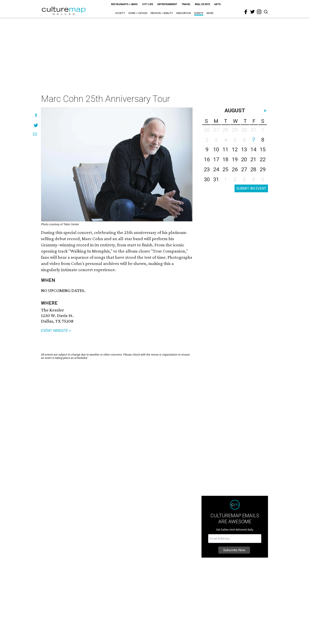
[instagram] (259, 12)
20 (244, 160)
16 (207, 160)
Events (199, 13)
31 (216, 179)
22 (263, 160)
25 (225, 169)
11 (225, 150)
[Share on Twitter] (36, 125)
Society (120, 13)
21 (253, 160)
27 (244, 169)
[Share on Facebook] (36, 115)
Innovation (184, 13)
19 (235, 160)
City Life (148, 4)
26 (235, 169)
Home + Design (138, 13)
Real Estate (202, 4)
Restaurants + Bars (124, 4)
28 (253, 169)
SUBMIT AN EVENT (251, 188)
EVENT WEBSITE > (56, 331)
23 (207, 169)
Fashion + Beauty (162, 13)
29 (263, 169)
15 (263, 150)
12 (235, 150)
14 (253, 150)
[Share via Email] (35, 134)
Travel (186, 4)
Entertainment (167, 4)
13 (244, 150)
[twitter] (252, 12)
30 (207, 179)
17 (216, 160)
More (210, 13)
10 (216, 150)
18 (225, 160)
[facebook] (246, 12)
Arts (218, 4)
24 (216, 169)
